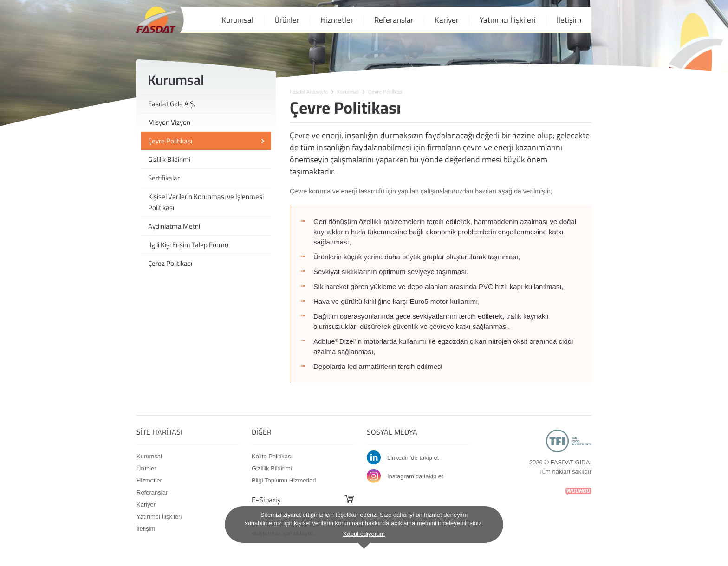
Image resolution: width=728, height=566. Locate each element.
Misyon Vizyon (169, 122)
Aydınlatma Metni (174, 226)
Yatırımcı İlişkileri (508, 20)
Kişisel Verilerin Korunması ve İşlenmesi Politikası (206, 202)
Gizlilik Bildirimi (169, 159)
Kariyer (447, 20)
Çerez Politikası (170, 263)
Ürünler (287, 20)
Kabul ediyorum (364, 534)
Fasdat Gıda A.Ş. (172, 104)
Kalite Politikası (272, 456)
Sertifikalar (164, 178)
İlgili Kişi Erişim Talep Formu (188, 245)
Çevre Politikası (170, 141)
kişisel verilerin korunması (328, 523)
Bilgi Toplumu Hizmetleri (284, 480)
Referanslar (394, 20)
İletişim (569, 20)
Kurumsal (237, 20)
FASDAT (156, 20)
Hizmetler (337, 20)
